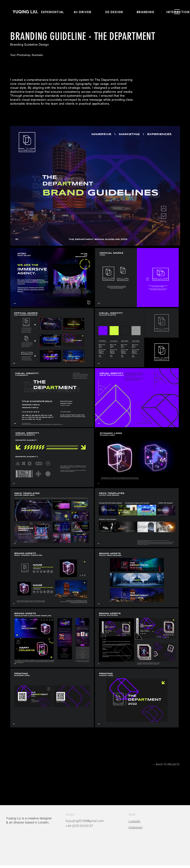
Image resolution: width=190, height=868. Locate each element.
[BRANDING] (146, 12)
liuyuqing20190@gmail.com (85, 821)
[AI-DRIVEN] (83, 12)
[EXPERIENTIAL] (53, 12)
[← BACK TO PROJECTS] (166, 764)
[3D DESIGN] (114, 12)
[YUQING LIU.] (25, 12)
